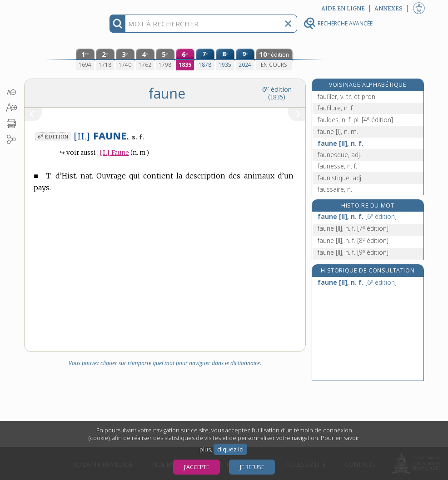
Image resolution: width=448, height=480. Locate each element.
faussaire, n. (335, 189)
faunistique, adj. (340, 178)
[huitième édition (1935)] (225, 59)
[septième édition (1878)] (205, 59)
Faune (114, 153)
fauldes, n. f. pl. (355, 120)
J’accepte (197, 467)
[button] (11, 92)
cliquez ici (230, 449)
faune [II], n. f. (341, 143)
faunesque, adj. (339, 155)
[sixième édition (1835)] (185, 59)
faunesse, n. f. (337, 166)
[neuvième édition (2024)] (245, 59)
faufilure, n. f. (336, 108)
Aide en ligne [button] (343, 8)
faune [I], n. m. (338, 131)
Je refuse (252, 467)
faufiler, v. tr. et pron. (347, 96)
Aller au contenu (60, 8)
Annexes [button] (388, 8)
